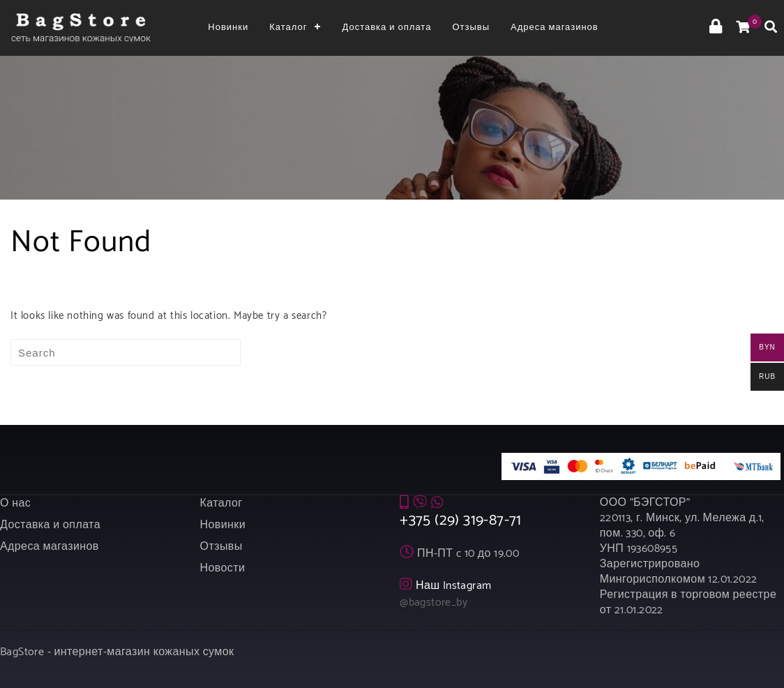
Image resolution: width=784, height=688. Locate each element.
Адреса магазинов (555, 28)
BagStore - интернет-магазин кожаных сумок (117, 652)
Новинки (228, 28)
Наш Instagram (454, 586)
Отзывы (471, 28)
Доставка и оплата (386, 28)
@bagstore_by (434, 603)
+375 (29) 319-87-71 (461, 521)
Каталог (288, 28)
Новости (223, 568)
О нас (15, 503)
